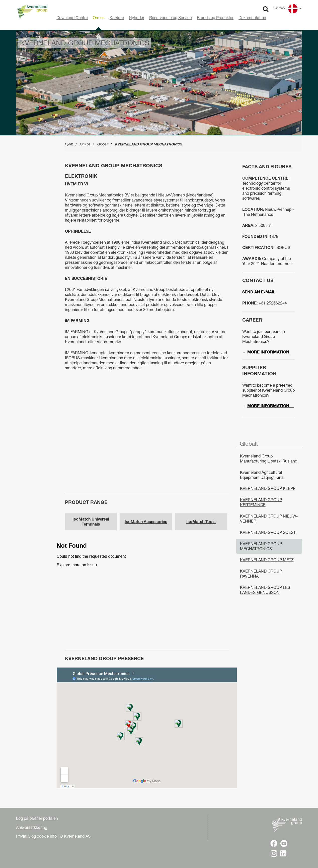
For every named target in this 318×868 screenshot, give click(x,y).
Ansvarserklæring (32, 827)
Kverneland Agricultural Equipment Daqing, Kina (262, 475)
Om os (85, 144)
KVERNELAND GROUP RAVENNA (261, 574)
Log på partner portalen (37, 818)
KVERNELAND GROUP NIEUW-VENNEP (269, 519)
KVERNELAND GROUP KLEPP (268, 488)
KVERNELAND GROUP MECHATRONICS (261, 546)
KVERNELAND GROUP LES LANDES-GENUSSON (265, 590)
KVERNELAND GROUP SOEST (268, 532)
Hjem (69, 144)
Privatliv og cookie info (36, 836)
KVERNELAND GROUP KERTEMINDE (261, 502)
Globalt (103, 144)
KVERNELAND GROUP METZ (267, 560)
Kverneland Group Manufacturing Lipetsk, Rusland (269, 458)
